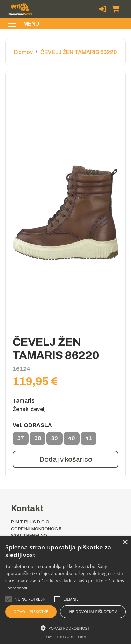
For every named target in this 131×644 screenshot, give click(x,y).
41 (89, 440)
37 (21, 440)
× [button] (125, 543)
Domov (23, 52)
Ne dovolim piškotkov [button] (93, 612)
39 (54, 440)
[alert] (65, 590)
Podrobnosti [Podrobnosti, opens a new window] (17, 588)
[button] (31, 599)
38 (38, 440)
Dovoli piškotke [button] (31, 612)
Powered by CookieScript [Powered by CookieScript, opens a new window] (65, 637)
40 (72, 440)
